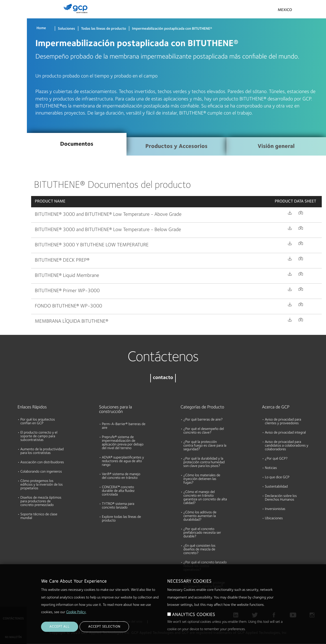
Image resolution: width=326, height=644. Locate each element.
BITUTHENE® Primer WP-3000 (67, 291)
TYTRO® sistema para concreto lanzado (118, 506)
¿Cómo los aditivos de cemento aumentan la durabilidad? (200, 516)
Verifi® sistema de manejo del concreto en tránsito (121, 476)
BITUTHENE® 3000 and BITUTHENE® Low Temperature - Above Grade (108, 215)
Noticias (271, 468)
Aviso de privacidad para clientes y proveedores (283, 422)
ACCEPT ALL (60, 627)
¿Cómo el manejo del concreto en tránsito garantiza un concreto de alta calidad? (205, 498)
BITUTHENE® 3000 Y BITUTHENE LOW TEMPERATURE (92, 245)
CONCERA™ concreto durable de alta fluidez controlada (118, 491)
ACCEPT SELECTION (104, 627)
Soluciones (67, 29)
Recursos (10, 62)
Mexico (285, 10)
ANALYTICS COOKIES (194, 615)
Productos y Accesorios (176, 147)
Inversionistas (275, 509)
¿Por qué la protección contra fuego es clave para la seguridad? (205, 446)
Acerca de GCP (276, 407)
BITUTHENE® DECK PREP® (62, 260)
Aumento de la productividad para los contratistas (42, 451)
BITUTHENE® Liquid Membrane (67, 276)
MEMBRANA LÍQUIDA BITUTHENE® (72, 322)
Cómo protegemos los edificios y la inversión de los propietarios (41, 485)
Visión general (276, 147)
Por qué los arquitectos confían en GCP (38, 422)
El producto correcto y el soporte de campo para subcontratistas (39, 437)
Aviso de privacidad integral (285, 433)
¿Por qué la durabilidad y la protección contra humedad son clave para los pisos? (204, 463)
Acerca (8, 84)
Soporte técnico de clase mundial (39, 516)
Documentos (13, 40)
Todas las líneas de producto (103, 29)
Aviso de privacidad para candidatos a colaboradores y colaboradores (287, 446)
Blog (6, 105)
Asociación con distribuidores (42, 463)
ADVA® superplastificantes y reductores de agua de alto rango (123, 461)
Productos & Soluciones (13, 16)
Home (41, 28)
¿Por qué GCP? (276, 459)
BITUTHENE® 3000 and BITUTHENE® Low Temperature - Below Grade (108, 230)
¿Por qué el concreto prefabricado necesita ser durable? (202, 533)
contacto (163, 378)
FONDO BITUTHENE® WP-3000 (68, 306)
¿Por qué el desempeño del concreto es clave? (204, 431)
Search (306, 11)
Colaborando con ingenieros (41, 472)
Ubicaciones (274, 519)
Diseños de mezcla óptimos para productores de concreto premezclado (41, 502)
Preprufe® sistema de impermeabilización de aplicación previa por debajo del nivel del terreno (123, 443)
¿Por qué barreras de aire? (203, 420)
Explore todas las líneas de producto (121, 519)
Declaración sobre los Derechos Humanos (281, 498)
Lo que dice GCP (277, 478)
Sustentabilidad (276, 487)
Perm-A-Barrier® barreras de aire (124, 426)
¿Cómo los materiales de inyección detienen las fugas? (202, 479)
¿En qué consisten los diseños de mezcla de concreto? (199, 550)
